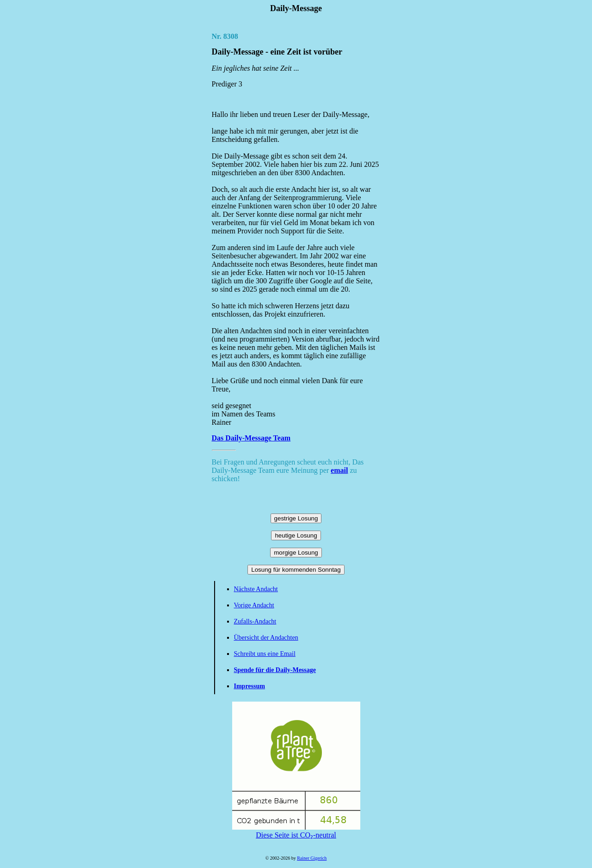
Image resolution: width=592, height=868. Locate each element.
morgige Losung (296, 553)
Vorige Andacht (254, 605)
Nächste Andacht (256, 589)
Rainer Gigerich (312, 858)
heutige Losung (296, 535)
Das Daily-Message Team (251, 438)
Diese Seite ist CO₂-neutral (296, 831)
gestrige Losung (296, 518)
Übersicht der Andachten (266, 638)
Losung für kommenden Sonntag (296, 570)
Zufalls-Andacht (255, 621)
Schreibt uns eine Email (265, 654)
